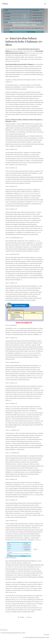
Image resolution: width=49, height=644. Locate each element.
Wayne (30, 617)
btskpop (5, 4)
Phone (22, 617)
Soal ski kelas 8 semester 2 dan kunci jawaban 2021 (19, 85)
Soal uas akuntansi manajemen (18, 89)
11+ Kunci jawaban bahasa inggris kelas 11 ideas (13, 633)
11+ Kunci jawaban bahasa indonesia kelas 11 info (36, 637)
